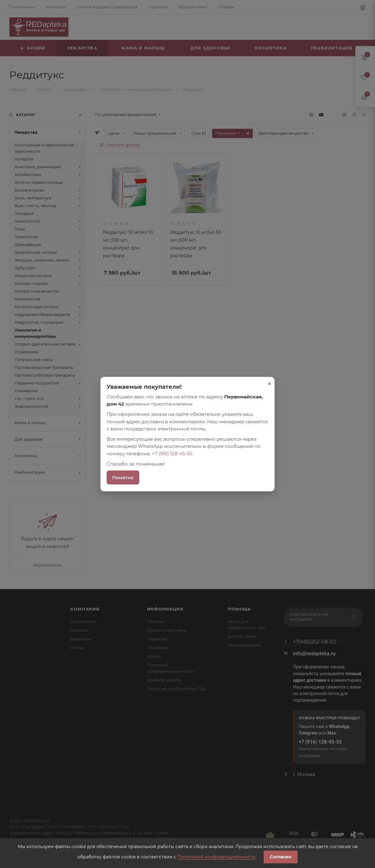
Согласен (281, 857)
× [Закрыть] (270, 383)
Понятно (123, 478)
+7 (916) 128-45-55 (172, 453)
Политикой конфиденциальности (216, 857)
